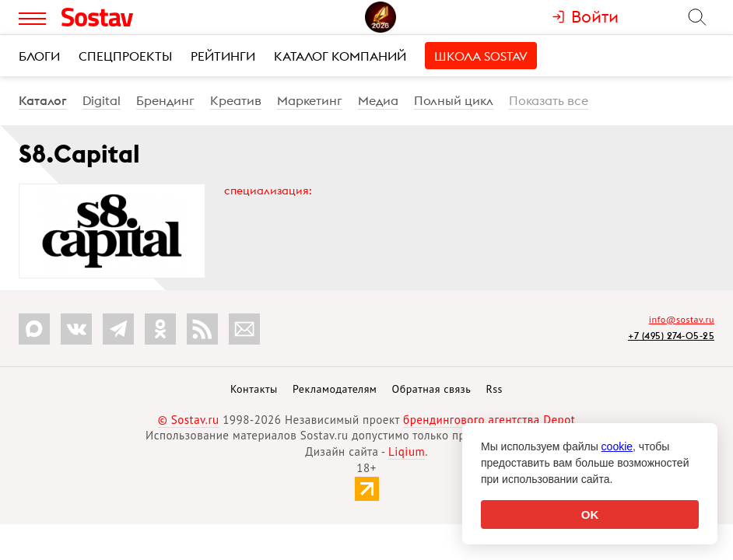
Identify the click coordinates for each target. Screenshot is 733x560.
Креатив (236, 100)
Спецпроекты (125, 56)
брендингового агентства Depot (489, 420)
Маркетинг (310, 100)
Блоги (39, 56)
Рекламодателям (335, 389)
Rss (495, 389)
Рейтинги (223, 56)
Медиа (378, 100)
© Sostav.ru (189, 420)
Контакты (254, 389)
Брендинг (165, 100)
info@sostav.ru (682, 319)
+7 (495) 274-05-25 (671, 336)
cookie (617, 446)
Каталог (43, 100)
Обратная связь (432, 389)
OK (590, 514)
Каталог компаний (340, 56)
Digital (102, 100)
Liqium (407, 451)
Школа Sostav (481, 56)
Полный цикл (454, 100)
